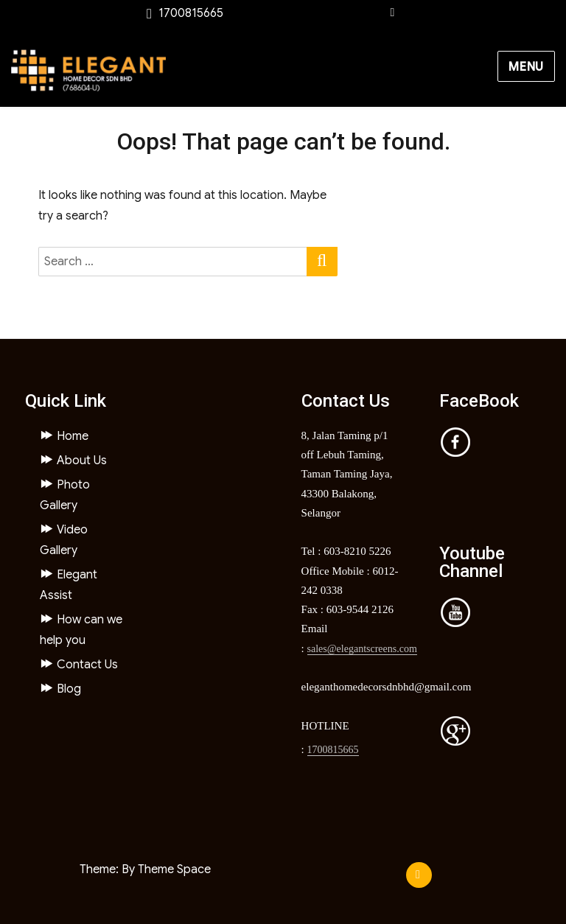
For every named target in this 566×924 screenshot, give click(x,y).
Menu (526, 67)
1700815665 (333, 750)
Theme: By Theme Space (145, 869)
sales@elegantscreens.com (362, 649)
